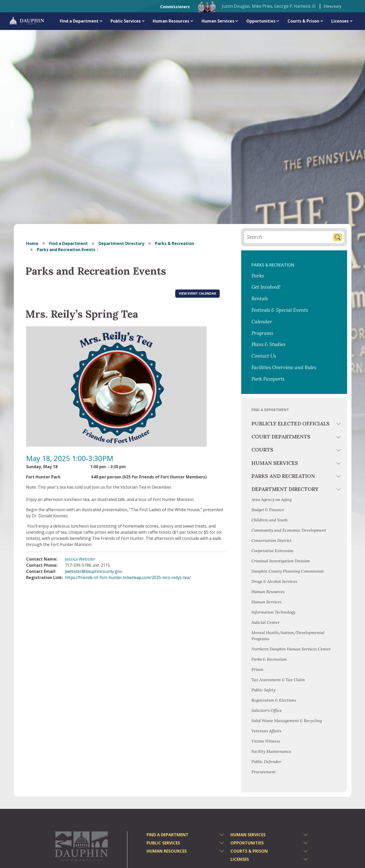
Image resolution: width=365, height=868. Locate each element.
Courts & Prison (303, 21)
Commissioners (175, 7)
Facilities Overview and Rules (284, 367)
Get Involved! (266, 287)
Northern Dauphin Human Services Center (291, 649)
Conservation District (272, 540)
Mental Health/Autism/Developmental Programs (288, 636)
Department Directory (121, 243)
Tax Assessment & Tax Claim (278, 680)
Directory (332, 6)
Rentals (260, 298)
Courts (262, 450)
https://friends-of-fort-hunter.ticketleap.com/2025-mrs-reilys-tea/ (128, 577)
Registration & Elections (274, 700)
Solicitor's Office (267, 710)
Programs (262, 333)
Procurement (264, 772)
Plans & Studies (268, 344)
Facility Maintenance (271, 751)
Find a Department (79, 21)
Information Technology (273, 612)
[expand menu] (101, 21)
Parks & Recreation (175, 243)
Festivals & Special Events (280, 310)
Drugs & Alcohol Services (274, 581)
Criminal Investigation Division (281, 561)
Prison (257, 669)
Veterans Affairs (266, 731)
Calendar (262, 322)
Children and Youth (269, 520)
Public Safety (263, 690)
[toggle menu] (339, 425)
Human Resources (171, 21)
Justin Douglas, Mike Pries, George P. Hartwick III (269, 6)
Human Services (218, 21)
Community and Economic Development (289, 530)
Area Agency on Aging (272, 499)
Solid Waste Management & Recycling (287, 721)
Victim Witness (266, 741)
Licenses (340, 21)
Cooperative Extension (272, 551)
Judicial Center (266, 622)
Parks (258, 276)
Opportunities (261, 21)
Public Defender (266, 762)
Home (32, 243)
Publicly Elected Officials (290, 424)
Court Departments (281, 437)
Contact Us (264, 356)
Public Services (126, 21)
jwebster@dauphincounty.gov (93, 571)
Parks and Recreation (283, 476)
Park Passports (268, 379)
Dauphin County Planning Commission (288, 571)
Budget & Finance (268, 510)
